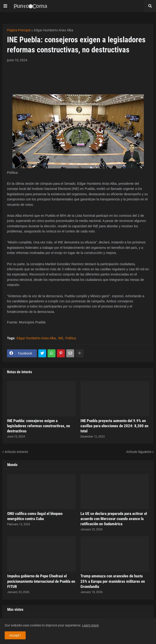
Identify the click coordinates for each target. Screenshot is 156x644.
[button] (5, 6)
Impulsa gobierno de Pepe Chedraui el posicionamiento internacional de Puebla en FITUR (41, 581)
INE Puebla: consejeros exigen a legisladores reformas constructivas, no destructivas (38, 426)
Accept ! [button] (15, 635)
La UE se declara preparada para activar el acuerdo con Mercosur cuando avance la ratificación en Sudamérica (114, 519)
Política (71, 338)
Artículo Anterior (16, 452)
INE (61, 338)
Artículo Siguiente (139, 452)
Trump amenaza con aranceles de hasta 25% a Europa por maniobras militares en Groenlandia (113, 581)
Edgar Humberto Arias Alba (54, 30)
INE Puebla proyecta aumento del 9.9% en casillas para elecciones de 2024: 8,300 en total (114, 426)
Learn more (90, 625)
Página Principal (19, 30)
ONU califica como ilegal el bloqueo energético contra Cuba (35, 516)
